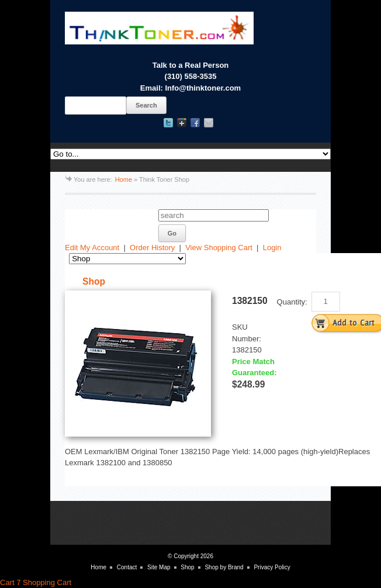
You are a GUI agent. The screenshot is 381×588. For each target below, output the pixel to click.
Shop (187, 567)
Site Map (159, 567)
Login (272, 248)
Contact (127, 567)
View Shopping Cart (219, 248)
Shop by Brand (224, 567)
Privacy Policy (272, 567)
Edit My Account (92, 248)
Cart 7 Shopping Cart (36, 582)
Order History (152, 248)
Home (124, 179)
